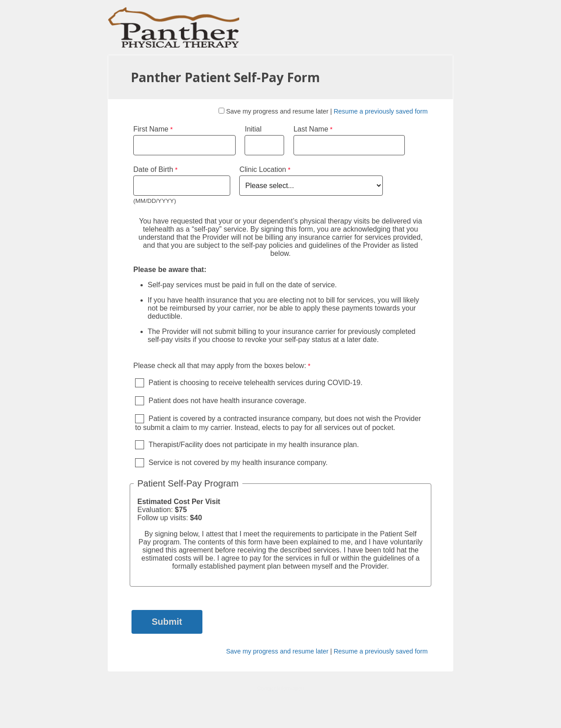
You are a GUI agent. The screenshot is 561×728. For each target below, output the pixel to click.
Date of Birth (153, 169)
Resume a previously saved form (381, 111)
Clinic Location (263, 169)
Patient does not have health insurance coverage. (227, 401)
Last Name (311, 129)
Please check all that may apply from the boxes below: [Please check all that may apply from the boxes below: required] (220, 366)
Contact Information (281, 689)
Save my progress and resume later (277, 111)
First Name (151, 129)
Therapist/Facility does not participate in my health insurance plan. (254, 445)
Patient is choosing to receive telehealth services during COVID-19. (256, 383)
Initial (253, 129)
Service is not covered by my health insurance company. (238, 463)
